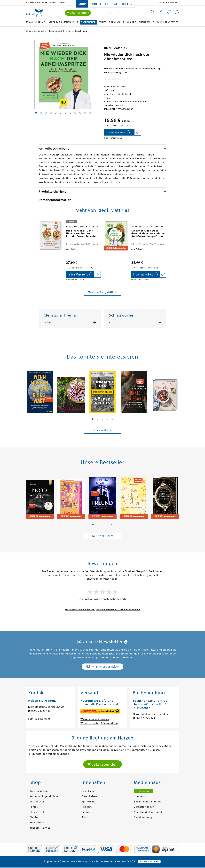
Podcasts (87, 807)
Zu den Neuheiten (102, 430)
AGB (133, 861)
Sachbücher (88, 22)
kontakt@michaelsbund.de (48, 707)
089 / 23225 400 (41, 711)
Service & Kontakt (169, 2)
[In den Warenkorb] (119, 132)
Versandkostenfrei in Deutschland (47, 2)
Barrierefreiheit (105, 861)
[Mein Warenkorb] (177, 12)
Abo (84, 817)
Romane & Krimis (35, 22)
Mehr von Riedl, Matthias (102, 292)
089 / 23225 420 (145, 718)
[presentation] (40, 232)
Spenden (143, 791)
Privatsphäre (85, 861)
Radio (85, 812)
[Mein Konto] (161, 12)
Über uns (139, 796)
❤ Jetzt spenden (78, 13)
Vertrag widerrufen (149, 861)
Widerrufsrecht (90, 723)
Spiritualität (89, 802)
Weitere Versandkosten (95, 719)
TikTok (112, 322)
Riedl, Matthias (115, 48)
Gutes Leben (89, 796)
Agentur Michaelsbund (148, 812)
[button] (93, 419)
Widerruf (122, 861)
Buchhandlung (143, 817)
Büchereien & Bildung (147, 802)
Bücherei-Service (168, 22)
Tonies (102, 22)
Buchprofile (146, 22)
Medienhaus (123, 4)
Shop (82, 4)
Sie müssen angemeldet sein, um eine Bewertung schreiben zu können (102, 609)
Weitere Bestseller (102, 536)
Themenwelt (117, 22)
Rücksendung (109, 723)
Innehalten (100, 4)
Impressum (51, 861)
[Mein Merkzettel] (169, 13)
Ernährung (48, 322)
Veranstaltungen (144, 807)
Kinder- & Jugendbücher (63, 22)
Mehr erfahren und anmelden (102, 666)
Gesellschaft (89, 791)
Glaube (132, 22)
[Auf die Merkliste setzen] (138, 132)
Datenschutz (67, 861)
